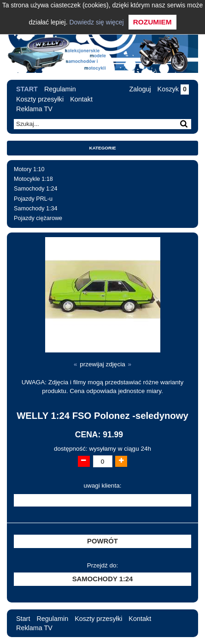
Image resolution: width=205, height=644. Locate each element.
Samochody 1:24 (36, 189)
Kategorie (103, 148)
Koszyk (173, 89)
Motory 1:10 (29, 169)
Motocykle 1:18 (33, 179)
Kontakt (81, 99)
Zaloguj (140, 89)
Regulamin (60, 89)
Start (27, 89)
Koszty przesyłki (40, 99)
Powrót (102, 541)
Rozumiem (152, 22)
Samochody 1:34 (36, 209)
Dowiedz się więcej (96, 22)
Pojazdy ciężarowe (38, 218)
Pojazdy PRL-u (33, 199)
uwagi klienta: (103, 486)
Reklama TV (34, 109)
